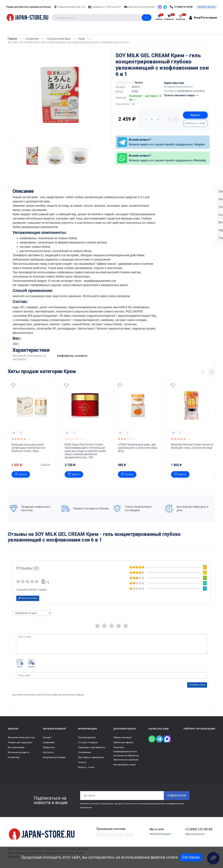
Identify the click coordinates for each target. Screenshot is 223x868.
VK (151, 834)
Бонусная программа (54, 757)
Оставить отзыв (197, 685)
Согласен (191, 857)
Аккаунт (47, 737)
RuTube (157, 834)
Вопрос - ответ (86, 767)
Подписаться (177, 796)
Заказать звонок (206, 7)
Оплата (82, 762)
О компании (84, 752)
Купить (195, 115)
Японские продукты (19, 752)
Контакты (48, 752)
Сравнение (49, 742)
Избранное (49, 747)
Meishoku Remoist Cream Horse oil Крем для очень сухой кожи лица (192, 446)
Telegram (167, 834)
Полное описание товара (181, 95)
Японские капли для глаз (21, 737)
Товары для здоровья (20, 742)
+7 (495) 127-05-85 (199, 829)
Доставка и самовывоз (91, 757)
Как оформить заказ (125, 765)
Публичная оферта (123, 742)
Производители (87, 737)
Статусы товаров (88, 742)
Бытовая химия (16, 747)
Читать (139, 83)
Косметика (14, 757)
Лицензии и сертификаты (92, 747)
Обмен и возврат (123, 737)
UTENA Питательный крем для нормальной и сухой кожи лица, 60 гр (138, 448)
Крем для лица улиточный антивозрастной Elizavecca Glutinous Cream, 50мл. (29, 448)
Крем (70, 371)
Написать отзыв (28, 598)
